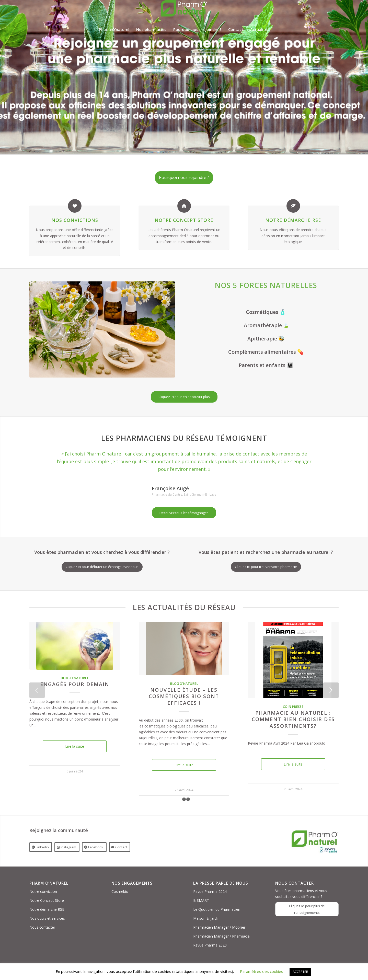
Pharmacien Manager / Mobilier (219, 927)
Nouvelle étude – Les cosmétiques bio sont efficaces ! (184, 696)
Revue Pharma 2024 (210, 891)
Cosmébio (120, 891)
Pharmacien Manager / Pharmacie (221, 936)
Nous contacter (42, 927)
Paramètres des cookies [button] (262, 971)
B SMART (201, 900)
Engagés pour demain (75, 684)
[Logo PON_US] (184, 12)
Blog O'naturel (75, 678)
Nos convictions (75, 220)
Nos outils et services (47, 918)
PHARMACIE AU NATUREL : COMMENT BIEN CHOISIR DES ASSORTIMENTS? (293, 719)
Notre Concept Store (184, 220)
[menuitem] (114, 29)
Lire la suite (75, 746)
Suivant (331, 690)
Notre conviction (43, 891)
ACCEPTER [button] (300, 972)
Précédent (37, 690)
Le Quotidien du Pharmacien (217, 909)
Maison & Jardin (206, 918)
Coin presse (293, 707)
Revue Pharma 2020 (210, 945)
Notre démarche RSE (293, 220)
